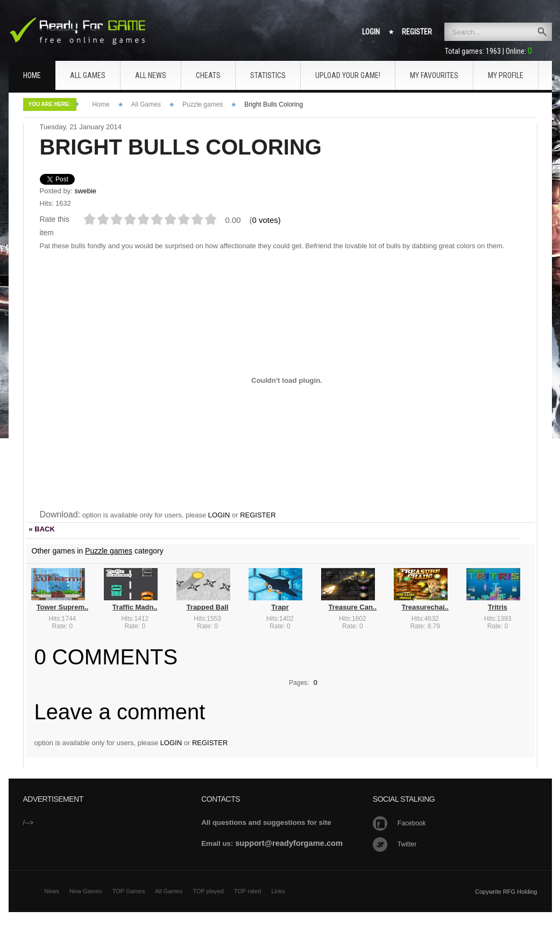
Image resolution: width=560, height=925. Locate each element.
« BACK (42, 529)
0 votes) (267, 220)
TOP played (208, 891)
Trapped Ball (208, 607)
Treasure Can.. (352, 607)
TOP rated (247, 891)
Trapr (280, 607)
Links (278, 891)
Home (101, 104)
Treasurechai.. (425, 607)
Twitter (407, 844)
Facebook (412, 823)
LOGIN (219, 515)
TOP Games (129, 891)
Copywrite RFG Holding (506, 892)
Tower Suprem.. (63, 607)
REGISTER (258, 515)
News (52, 891)
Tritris (498, 607)
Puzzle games (203, 104)
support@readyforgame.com (289, 843)
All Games (146, 104)
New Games (86, 891)
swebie (86, 191)
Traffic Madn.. (135, 607)
